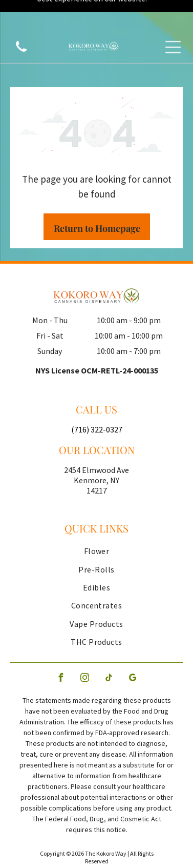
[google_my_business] (133, 642)
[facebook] (60, 642)
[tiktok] (109, 642)
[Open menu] (173, 21)
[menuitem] (97, 515)
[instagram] (84, 642)
